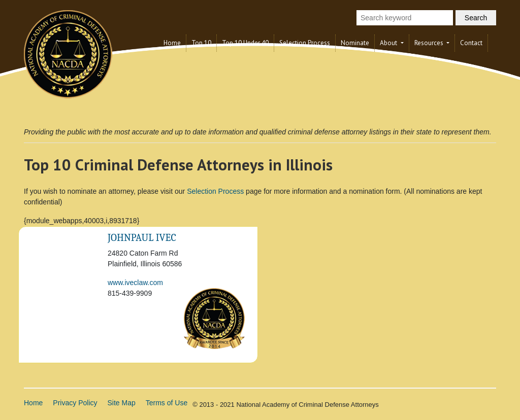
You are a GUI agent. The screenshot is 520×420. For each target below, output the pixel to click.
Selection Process (305, 43)
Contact (471, 43)
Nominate (355, 43)
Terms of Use (167, 403)
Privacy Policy (75, 403)
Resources (430, 43)
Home (172, 43)
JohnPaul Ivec (142, 238)
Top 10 (201, 43)
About (389, 43)
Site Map (122, 403)
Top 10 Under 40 (245, 43)
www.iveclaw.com (135, 283)
